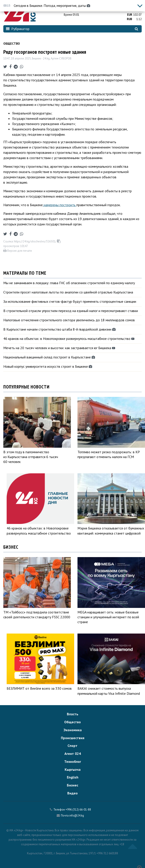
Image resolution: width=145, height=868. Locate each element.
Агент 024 (73, 754)
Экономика (73, 730)
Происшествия (73, 738)
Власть (73, 714)
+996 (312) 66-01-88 (78, 810)
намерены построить (60, 205)
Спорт (72, 746)
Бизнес (72, 785)
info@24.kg (77, 816)
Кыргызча (73, 769)
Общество (12, 44)
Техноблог (73, 761)
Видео (72, 793)
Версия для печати (18, 251)
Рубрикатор (18, 29)
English (73, 777)
